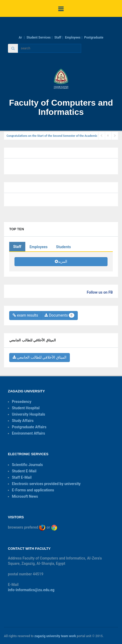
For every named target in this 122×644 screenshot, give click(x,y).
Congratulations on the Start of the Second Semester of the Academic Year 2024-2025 (62, 136)
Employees (73, 37)
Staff (58, 37)
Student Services (38, 37)
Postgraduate (94, 37)
